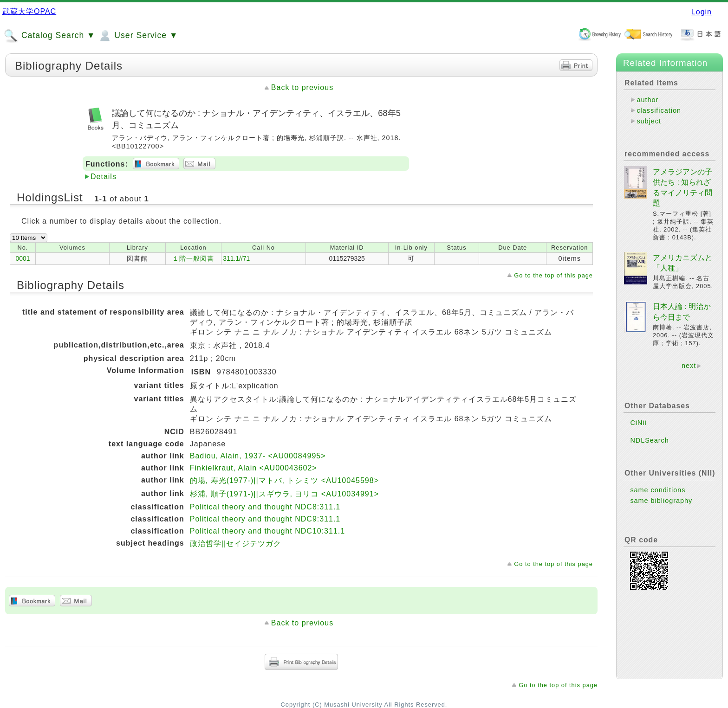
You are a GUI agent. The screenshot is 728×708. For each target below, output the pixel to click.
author (647, 100)
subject (649, 121)
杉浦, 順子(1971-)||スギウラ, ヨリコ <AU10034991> (284, 494)
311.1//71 (236, 258)
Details (104, 177)
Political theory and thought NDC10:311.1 (267, 531)
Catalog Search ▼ (49, 36)
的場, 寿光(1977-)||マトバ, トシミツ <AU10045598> (284, 480)
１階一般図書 (193, 258)
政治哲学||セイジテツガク (236, 544)
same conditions (658, 490)
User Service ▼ (138, 36)
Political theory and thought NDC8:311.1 (265, 507)
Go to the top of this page (553, 275)
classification (659, 110)
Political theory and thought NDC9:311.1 (265, 519)
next (689, 366)
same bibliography (661, 501)
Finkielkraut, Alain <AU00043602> (253, 468)
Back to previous (302, 87)
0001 (23, 258)
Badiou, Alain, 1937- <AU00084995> (258, 456)
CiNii (638, 423)
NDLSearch (649, 440)
